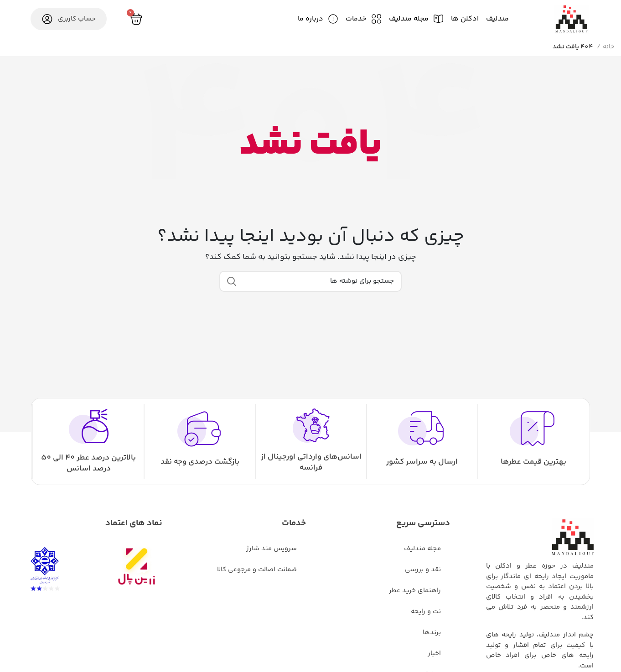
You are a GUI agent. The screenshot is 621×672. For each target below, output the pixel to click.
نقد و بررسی (423, 570)
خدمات (356, 19)
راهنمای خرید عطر (415, 591)
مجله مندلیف (409, 19)
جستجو (232, 281)
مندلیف (497, 19)
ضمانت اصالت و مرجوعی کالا (257, 570)
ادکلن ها (465, 19)
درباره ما (310, 19)
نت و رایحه (426, 612)
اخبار (434, 654)
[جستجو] (310, 281)
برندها (432, 633)
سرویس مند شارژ (272, 549)
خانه (608, 47)
